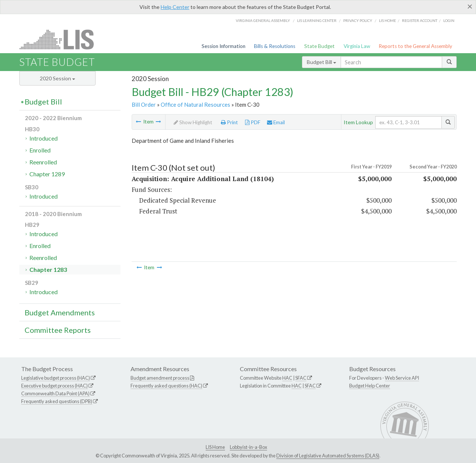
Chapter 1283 (48, 269)
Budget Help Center (370, 386)
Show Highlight (193, 122)
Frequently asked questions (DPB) (57, 401)
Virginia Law (357, 46)
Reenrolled (43, 162)
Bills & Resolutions (275, 46)
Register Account (420, 20)
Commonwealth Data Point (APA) (55, 393)
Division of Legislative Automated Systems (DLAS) (328, 456)
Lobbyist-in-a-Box (248, 447)
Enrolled (40, 150)
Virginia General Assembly (263, 20)
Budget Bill (321, 62)
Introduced (44, 138)
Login (449, 20)
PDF (253, 122)
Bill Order (144, 105)
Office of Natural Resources (195, 105)
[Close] (470, 6)
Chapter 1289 (47, 174)
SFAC (301, 378)
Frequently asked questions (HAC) (166, 386)
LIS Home (215, 447)
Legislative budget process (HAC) (56, 378)
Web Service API (402, 378)
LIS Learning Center (317, 20)
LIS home (387, 20)
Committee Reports (58, 330)
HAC (287, 378)
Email (276, 122)
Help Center (175, 7)
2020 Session (57, 78)
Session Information (223, 46)
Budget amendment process (160, 378)
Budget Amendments (60, 312)
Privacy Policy (358, 20)
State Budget (319, 46)
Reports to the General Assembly (415, 46)
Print (229, 122)
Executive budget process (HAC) (54, 386)
